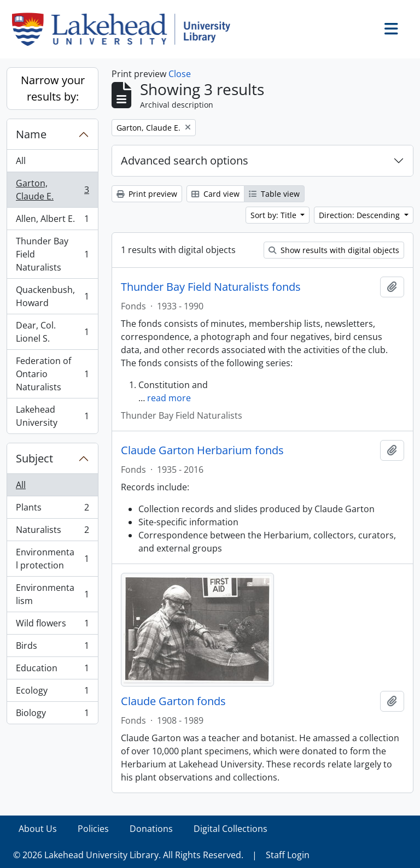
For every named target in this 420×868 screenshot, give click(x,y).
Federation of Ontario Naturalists (52, 374)
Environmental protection (52, 559)
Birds (52, 648)
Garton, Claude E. (52, 190)
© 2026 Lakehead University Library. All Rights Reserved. (128, 855)
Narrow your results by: (53, 88)
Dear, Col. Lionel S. (52, 332)
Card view (215, 194)
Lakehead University (52, 416)
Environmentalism (52, 594)
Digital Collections (231, 829)
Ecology (52, 693)
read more (169, 398)
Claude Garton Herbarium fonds (202, 450)
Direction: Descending (360, 215)
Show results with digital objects (334, 250)
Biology (52, 715)
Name (31, 134)
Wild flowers (52, 626)
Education (52, 670)
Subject (34, 458)
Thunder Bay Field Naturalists (52, 254)
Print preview (147, 194)
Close (180, 74)
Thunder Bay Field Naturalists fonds (211, 287)
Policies (93, 829)
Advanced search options (185, 160)
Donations (151, 829)
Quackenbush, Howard (52, 296)
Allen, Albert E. (52, 221)
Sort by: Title (275, 215)
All (21, 161)
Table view (274, 194)
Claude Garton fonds (173, 701)
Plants (52, 510)
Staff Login (288, 855)
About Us (38, 829)
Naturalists (52, 532)
